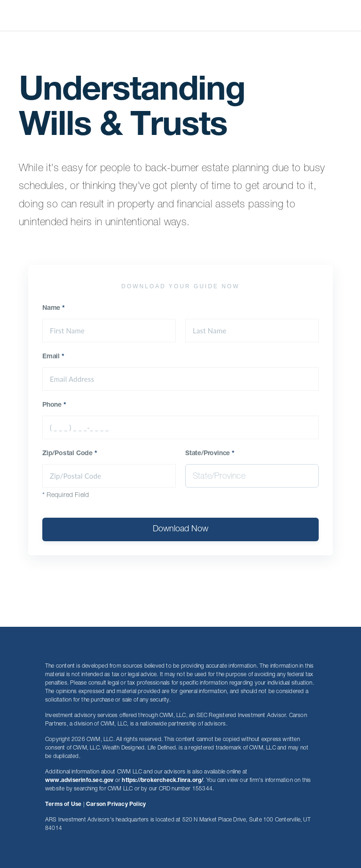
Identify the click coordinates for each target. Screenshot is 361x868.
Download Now (180, 529)
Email (53, 357)
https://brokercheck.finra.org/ (162, 781)
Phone (54, 405)
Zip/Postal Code (70, 454)
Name (54, 308)
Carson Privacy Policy (116, 805)
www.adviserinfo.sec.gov (79, 781)
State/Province (210, 454)
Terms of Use (63, 805)
